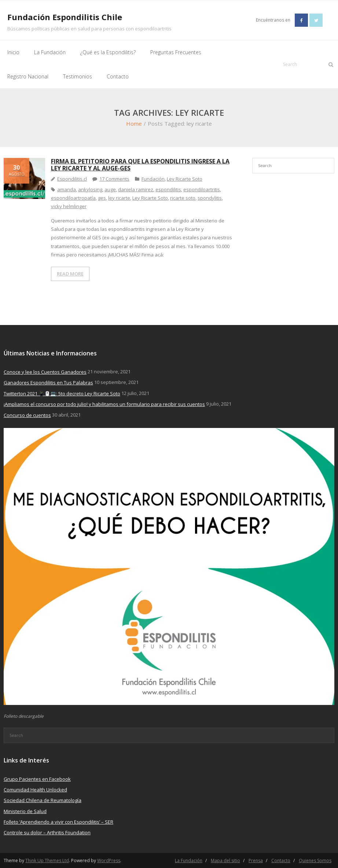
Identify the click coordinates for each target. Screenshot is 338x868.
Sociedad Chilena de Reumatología (43, 800)
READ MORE (70, 274)
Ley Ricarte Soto (185, 179)
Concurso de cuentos (27, 415)
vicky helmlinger (69, 206)
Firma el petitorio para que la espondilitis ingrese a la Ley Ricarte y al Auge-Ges (140, 165)
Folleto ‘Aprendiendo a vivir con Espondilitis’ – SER (58, 822)
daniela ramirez (136, 189)
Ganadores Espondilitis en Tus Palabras (48, 383)
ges (102, 198)
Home (134, 123)
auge (110, 189)
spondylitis (210, 198)
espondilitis (168, 189)
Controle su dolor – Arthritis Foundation (47, 832)
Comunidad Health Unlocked (35, 790)
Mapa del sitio (225, 860)
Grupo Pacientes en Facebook (37, 779)
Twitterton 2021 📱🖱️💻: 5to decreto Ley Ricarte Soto (62, 394)
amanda (67, 189)
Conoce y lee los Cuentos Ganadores (45, 372)
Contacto (281, 860)
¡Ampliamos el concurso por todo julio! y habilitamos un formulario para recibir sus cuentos (104, 404)
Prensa (256, 860)
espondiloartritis (202, 189)
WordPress (109, 860)
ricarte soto (183, 198)
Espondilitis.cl (72, 179)
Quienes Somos (315, 860)
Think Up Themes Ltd (47, 860)
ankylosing (90, 189)
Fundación (153, 179)
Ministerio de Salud (25, 811)
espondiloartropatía (73, 198)
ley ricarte (119, 198)
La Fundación (189, 860)
